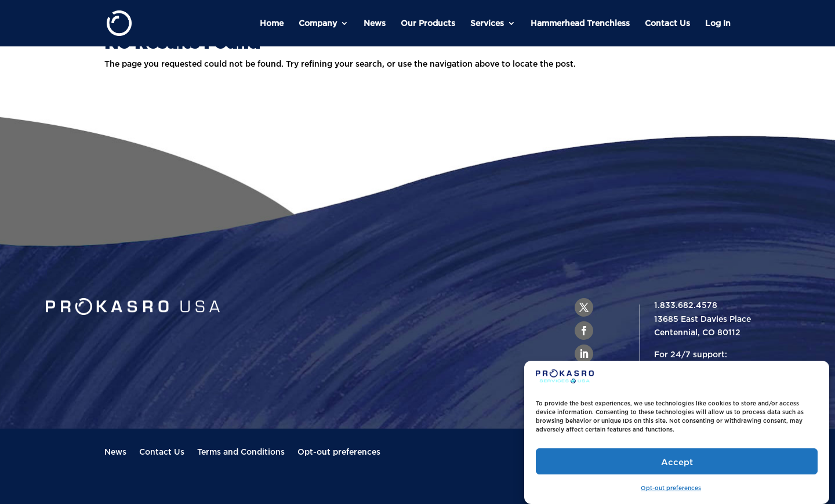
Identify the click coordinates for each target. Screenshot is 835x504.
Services (487, 23)
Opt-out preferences (671, 488)
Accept (677, 462)
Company (318, 23)
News (375, 23)
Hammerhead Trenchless (580, 23)
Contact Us (667, 23)
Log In (718, 23)
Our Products (428, 23)
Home (272, 23)
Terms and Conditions (241, 452)
